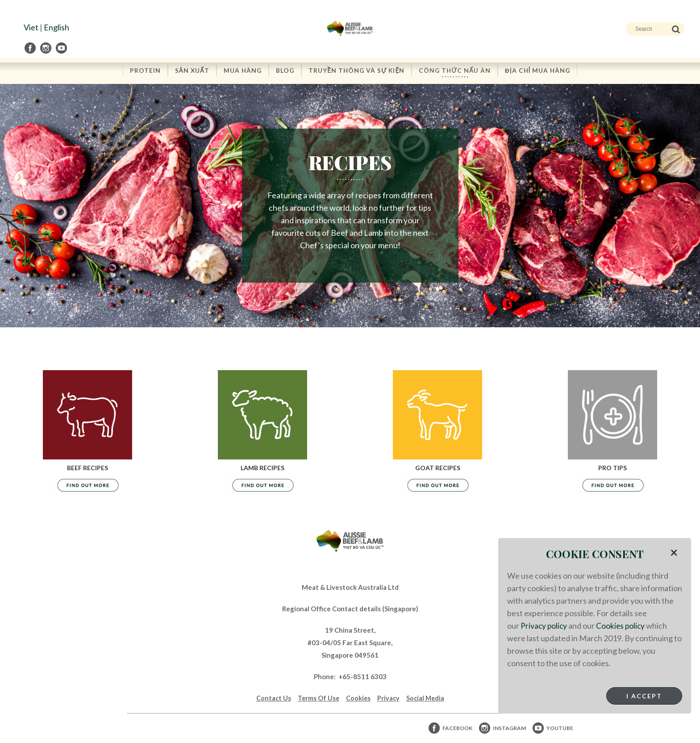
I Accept (644, 696)
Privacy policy (544, 626)
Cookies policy (622, 626)
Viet (31, 27)
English (56, 27)
